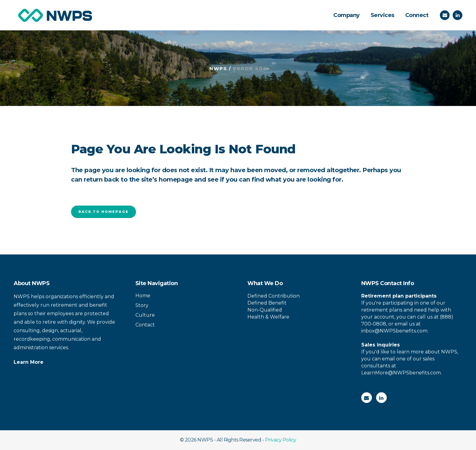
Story (142, 305)
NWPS (218, 68)
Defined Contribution (274, 296)
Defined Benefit (267, 303)
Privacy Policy (281, 440)
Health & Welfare (268, 317)
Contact (145, 325)
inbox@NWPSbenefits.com (394, 331)
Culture (145, 315)
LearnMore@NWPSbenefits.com (401, 373)
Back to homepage (104, 212)
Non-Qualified (265, 310)
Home (143, 296)
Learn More (29, 362)
